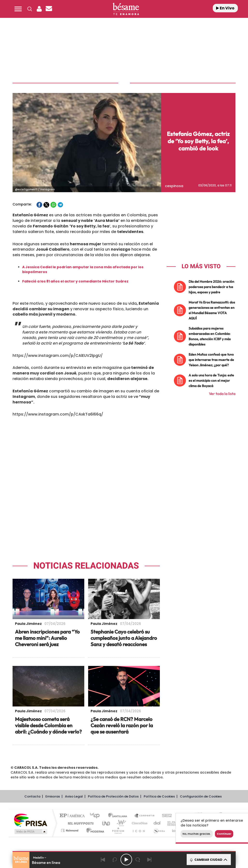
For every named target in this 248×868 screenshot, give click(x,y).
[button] (18, 9)
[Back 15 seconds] (115, 860)
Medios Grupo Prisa (30, 832)
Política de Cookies (159, 796)
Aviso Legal (74, 796)
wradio (120, 823)
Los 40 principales (96, 816)
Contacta (32, 796)
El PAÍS (73, 816)
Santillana (119, 816)
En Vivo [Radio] (225, 8)
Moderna (94, 830)
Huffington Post (80, 823)
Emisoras (53, 796)
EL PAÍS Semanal (175, 823)
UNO (106, 823)
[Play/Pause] (126, 860)
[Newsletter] (49, 9)
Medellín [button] (40, 857)
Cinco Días (139, 823)
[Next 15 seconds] (138, 860)
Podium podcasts (118, 830)
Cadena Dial (157, 823)
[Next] (149, 860)
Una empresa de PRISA (30, 820)
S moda (159, 830)
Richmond (70, 830)
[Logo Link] (126, 9)
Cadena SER (165, 816)
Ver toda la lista (222, 394)
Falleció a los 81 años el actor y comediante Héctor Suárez (75, 281)
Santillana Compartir (145, 816)
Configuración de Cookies (201, 796)
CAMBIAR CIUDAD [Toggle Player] (208, 860)
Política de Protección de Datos (113, 796)
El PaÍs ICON (139, 830)
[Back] (103, 860)
